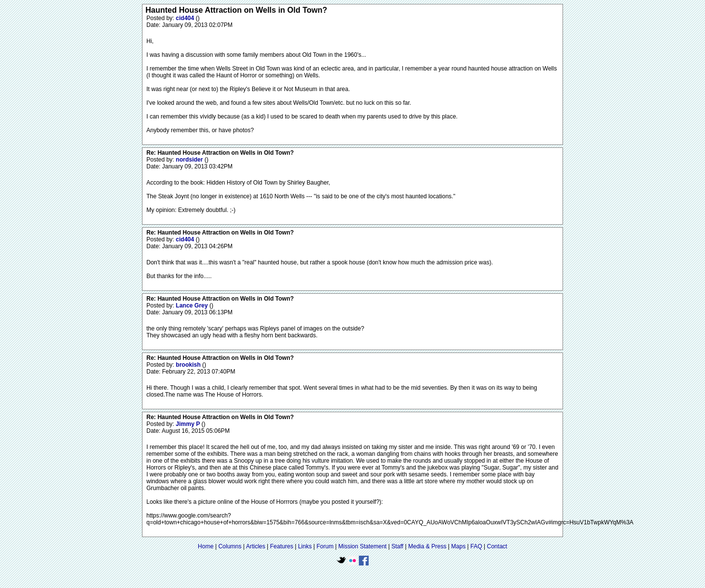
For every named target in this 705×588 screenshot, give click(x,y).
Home (206, 546)
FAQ (476, 546)
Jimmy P (188, 424)
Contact (497, 546)
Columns (230, 546)
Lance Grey (193, 306)
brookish (189, 365)
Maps (458, 546)
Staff (397, 546)
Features (282, 546)
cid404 (186, 18)
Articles (255, 546)
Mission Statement (363, 546)
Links (305, 546)
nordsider (190, 160)
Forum (325, 546)
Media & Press (427, 546)
